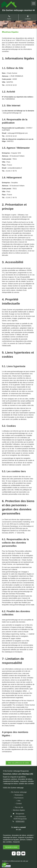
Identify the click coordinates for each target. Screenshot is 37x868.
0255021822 (20, 821)
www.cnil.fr (26, 465)
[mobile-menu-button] (34, 3)
